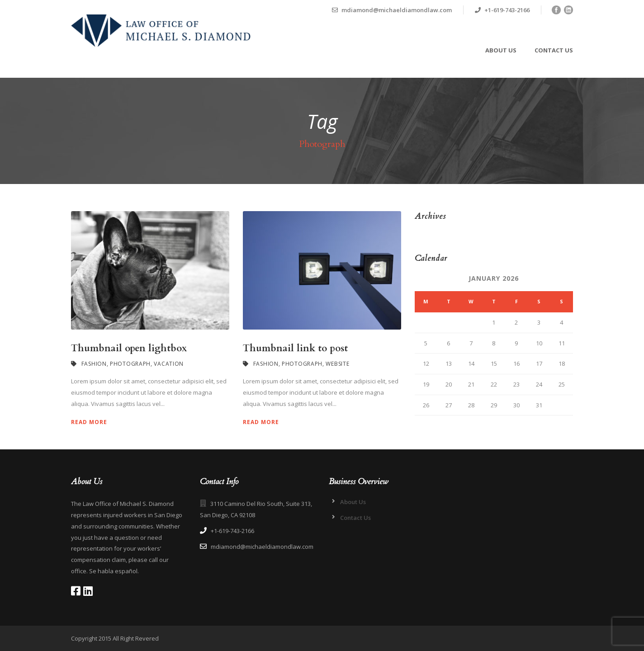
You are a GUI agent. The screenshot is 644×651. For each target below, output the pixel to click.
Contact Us (554, 50)
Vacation (169, 364)
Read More (89, 422)
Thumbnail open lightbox (129, 348)
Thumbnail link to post (295, 348)
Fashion (94, 364)
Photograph (130, 364)
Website (337, 364)
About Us (501, 50)
